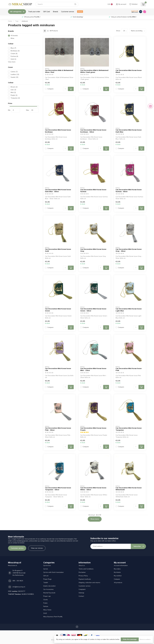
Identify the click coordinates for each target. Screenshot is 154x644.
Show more (95, 519)
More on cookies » (145, 639)
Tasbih (46, 583)
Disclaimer (82, 572)
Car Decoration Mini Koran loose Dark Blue (129, 131)
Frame (45, 603)
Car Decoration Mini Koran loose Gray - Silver (129, 250)
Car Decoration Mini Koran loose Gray (93, 250)
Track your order (34, 12)
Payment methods (85, 579)
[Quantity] (65, 89)
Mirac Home (47, 610)
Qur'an (46, 569)
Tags (17, 21)
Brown (14, 87)
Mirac (13, 38)
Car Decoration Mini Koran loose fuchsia (93, 191)
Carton (14, 72)
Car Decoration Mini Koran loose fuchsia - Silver (129, 191)
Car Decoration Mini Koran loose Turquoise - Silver (58, 489)
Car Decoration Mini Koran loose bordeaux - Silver (93, 131)
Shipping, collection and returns (89, 583)
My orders (117, 569)
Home (10, 21)
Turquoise (15, 98)
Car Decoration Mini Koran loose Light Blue (129, 310)
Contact (81, 596)
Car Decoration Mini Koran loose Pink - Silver (58, 429)
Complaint (82, 589)
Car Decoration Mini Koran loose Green (58, 310)
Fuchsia (14, 56)
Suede (14, 77)
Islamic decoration (49, 586)
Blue (13, 48)
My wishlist (118, 576)
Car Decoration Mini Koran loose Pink (129, 369)
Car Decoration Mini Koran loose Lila (58, 369)
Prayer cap (47, 596)
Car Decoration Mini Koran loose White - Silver (93, 489)
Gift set (46, 576)
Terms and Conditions (86, 569)
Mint (13, 92)
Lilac (13, 90)
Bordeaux (15, 51)
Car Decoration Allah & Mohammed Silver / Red (59, 71)
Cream (14, 54)
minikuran (25, 21)
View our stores (37, 548)
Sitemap (81, 593)
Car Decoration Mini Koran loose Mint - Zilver (93, 369)
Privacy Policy (83, 576)
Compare (50, 89)
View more (12, 62)
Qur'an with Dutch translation (53, 572)
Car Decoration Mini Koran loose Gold (58, 250)
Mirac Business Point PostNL (53, 617)
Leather (15, 74)
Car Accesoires (48, 589)
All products (118, 583)
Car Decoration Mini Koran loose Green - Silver (93, 310)
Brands (56, 12)
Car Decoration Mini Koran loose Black (129, 71)
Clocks (46, 600)
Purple (14, 95)
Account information (121, 565)
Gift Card (47, 12)
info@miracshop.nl (19, 587)
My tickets (117, 572)
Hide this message (130, 639)
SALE (80, 12)
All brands (14, 36)
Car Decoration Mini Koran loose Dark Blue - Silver (58, 191)
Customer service (68, 12)
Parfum (46, 606)
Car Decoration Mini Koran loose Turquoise (129, 429)
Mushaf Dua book (49, 593)
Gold (13, 59)
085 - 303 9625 (18, 581)
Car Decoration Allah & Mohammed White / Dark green (94, 71)
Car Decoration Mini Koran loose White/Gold (129, 489)
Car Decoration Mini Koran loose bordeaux (58, 131)
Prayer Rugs (47, 579)
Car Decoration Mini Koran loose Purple (93, 429)
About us (82, 565)
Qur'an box (47, 565)
